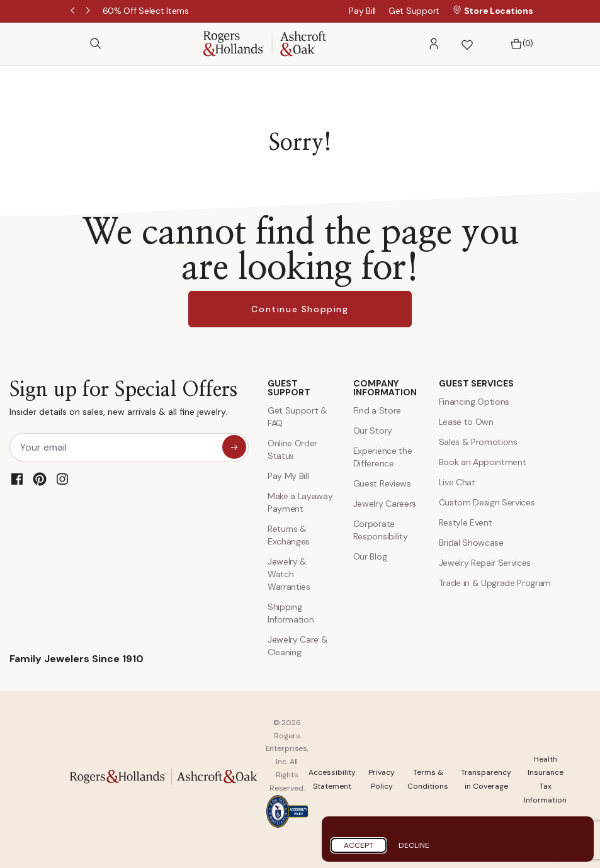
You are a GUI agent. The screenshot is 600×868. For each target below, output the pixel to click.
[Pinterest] (40, 479)
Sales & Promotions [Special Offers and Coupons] (478, 442)
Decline (414, 845)
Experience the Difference (383, 457)
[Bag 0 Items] (518, 44)
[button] (434, 44)
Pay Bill (362, 11)
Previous (74, 11)
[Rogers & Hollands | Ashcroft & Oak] (265, 42)
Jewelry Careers (385, 504)
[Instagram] (62, 479)
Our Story (373, 431)
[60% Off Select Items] (146, 11)
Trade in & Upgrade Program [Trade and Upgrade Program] (495, 583)
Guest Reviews (382, 483)
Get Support (414, 11)
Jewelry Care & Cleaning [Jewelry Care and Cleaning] (298, 646)
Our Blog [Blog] (370, 556)
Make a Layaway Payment (300, 502)
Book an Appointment (483, 462)
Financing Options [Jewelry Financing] (474, 402)
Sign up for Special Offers (123, 401)
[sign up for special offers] (234, 447)
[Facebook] (17, 479)
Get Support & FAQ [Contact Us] (297, 417)
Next (89, 11)
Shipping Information (291, 613)
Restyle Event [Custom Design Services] (466, 522)
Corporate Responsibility (381, 530)
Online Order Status (292, 449)
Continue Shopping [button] (300, 309)
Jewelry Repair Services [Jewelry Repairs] (485, 563)
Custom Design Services (487, 502)
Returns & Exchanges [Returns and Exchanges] (289, 535)
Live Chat (457, 482)
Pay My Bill (288, 476)
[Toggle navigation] (74, 43)
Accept (359, 845)
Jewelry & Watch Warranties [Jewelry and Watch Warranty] (289, 574)
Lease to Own (466, 422)
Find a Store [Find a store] (377, 410)
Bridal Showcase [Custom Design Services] (471, 543)
